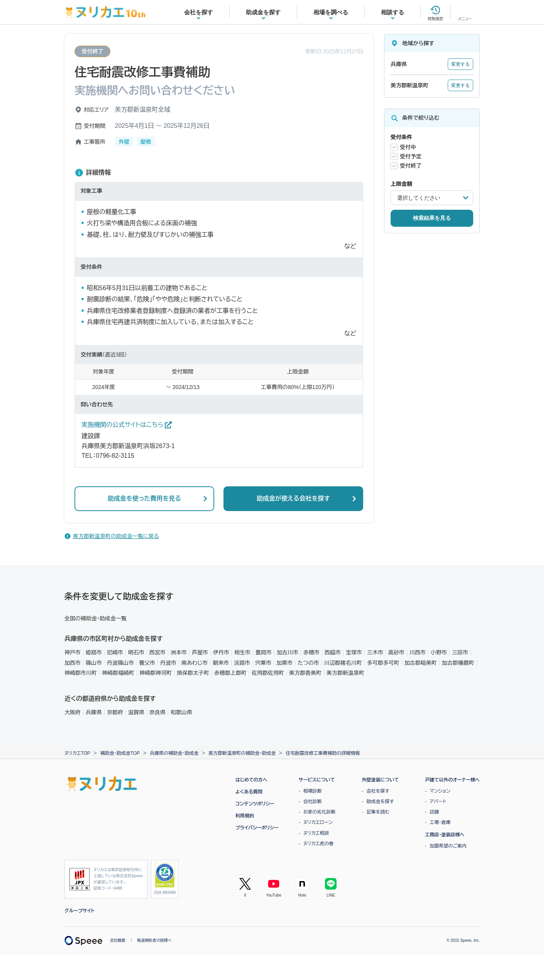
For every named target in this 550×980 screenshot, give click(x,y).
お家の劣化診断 (320, 812)
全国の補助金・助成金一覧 (96, 618)
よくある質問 (249, 792)
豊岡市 (264, 652)
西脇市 (333, 652)
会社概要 (118, 940)
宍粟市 (263, 663)
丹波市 (168, 663)
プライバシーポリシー (257, 828)
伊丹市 (221, 652)
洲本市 (179, 652)
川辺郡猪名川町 (343, 663)
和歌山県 (181, 712)
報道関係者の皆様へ (154, 940)
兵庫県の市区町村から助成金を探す (114, 639)
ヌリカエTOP (77, 753)
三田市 (460, 652)
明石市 (136, 652)
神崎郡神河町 (156, 673)
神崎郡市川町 (81, 673)
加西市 (73, 663)
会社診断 (313, 802)
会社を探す (378, 791)
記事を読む (378, 812)
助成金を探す (380, 802)
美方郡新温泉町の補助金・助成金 (242, 753)
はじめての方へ (251, 780)
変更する (460, 64)
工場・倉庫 (440, 822)
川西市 (418, 652)
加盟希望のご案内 (448, 846)
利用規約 (245, 816)
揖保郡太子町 (193, 673)
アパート (438, 802)
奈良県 (157, 712)
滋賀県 (136, 712)
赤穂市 (311, 652)
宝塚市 (354, 652)
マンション (440, 791)
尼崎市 (115, 652)
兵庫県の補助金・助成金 (174, 753)
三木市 (375, 652)
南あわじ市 (195, 663)
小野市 (439, 652)
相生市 (242, 652)
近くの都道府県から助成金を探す (110, 699)
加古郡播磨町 (458, 663)
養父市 (147, 663)
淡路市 (242, 663)
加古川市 (288, 652)
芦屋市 (200, 652)
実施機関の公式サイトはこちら (127, 425)
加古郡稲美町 (421, 663)
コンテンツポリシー (255, 804)
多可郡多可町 (383, 663)
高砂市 (396, 652)
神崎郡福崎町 (118, 673)
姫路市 (94, 652)
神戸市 (73, 652)
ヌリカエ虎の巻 (318, 844)
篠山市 (94, 663)
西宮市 (157, 652)
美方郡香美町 (305, 673)
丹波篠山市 (120, 663)
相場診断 (313, 791)
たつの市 (308, 663)
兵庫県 (94, 712)
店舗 (434, 812)
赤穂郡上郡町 (230, 673)
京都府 (115, 712)
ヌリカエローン (318, 822)
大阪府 (73, 712)
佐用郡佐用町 (268, 673)
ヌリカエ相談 (316, 833)
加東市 (284, 663)
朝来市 (221, 663)
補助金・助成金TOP (120, 753)
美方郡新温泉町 (345, 673)
